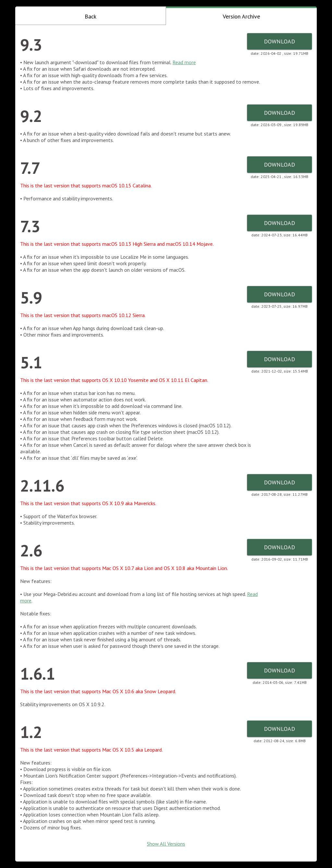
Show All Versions (166, 844)
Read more (184, 62)
